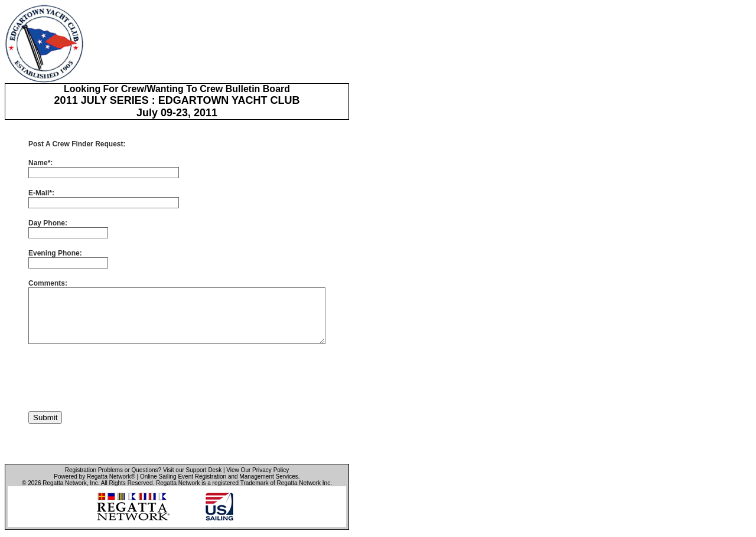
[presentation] (118, 378)
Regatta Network (64, 483)
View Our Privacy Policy (258, 470)
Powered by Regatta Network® (94, 477)
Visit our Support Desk (192, 470)
